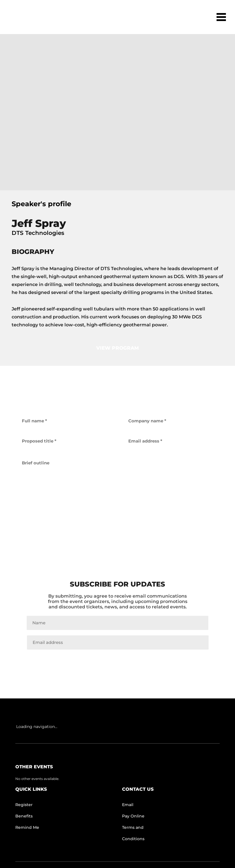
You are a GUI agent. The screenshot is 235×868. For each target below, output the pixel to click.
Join (117, 662)
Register (24, 805)
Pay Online (133, 816)
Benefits (24, 816)
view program (117, 348)
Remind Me (27, 827)
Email (128, 805)
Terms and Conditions (133, 833)
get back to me (117, 528)
